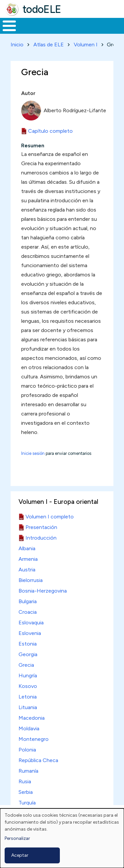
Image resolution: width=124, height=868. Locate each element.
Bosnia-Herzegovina (43, 591)
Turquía (27, 803)
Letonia (28, 697)
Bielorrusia (31, 580)
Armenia (28, 559)
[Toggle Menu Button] (9, 26)
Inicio (17, 45)
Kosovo (28, 686)
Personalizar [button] (17, 838)
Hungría (28, 675)
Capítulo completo (50, 131)
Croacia (28, 612)
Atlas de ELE (49, 45)
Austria (27, 570)
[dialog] (62, 838)
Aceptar (20, 855)
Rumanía (28, 771)
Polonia (27, 750)
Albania (27, 548)
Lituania (28, 707)
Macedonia (32, 718)
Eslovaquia (31, 623)
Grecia (26, 665)
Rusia (25, 781)
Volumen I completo (50, 517)
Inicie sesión (33, 453)
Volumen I (86, 45)
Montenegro (34, 739)
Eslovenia (30, 633)
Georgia (28, 654)
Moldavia (29, 728)
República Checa (38, 760)
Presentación (41, 527)
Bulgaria (28, 601)
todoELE (42, 9)
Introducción (41, 538)
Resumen (33, 145)
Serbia (26, 792)
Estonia (28, 644)
